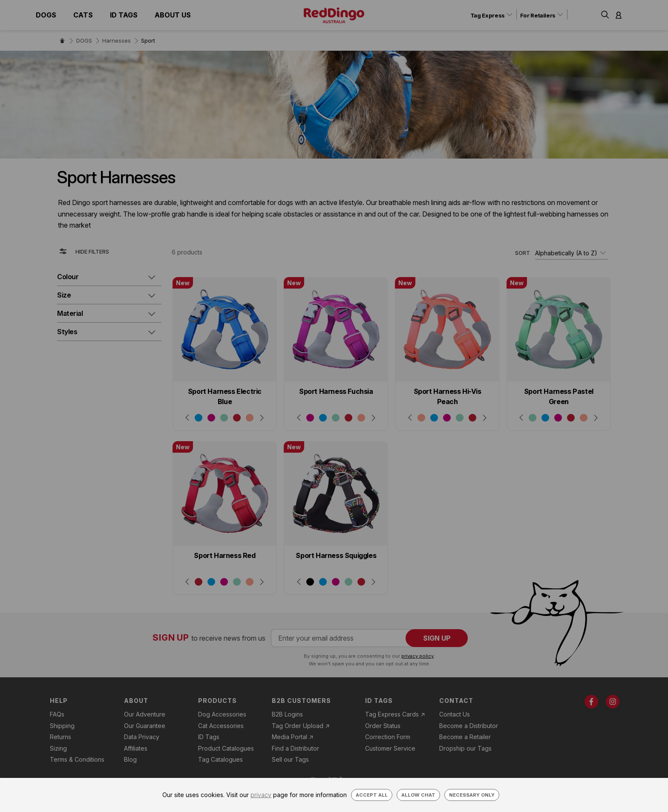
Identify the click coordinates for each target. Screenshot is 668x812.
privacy (261, 795)
